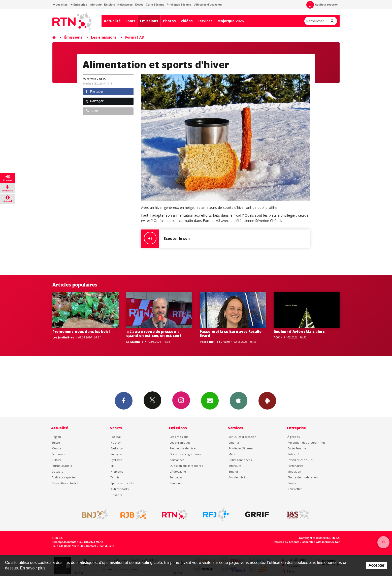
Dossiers (57, 471)
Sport (130, 21)
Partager (95, 91)
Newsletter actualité (65, 483)
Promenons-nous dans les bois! (81, 332)
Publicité (293, 454)
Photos (169, 21)
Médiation (294, 471)
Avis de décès (238, 477)
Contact (293, 483)
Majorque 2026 (231, 21)
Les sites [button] (60, 5)
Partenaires (295, 466)
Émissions (149, 21)
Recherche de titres (183, 448)
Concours (176, 483)
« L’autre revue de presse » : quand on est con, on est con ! (154, 334)
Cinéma (234, 442)
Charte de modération (303, 477)
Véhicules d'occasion (207, 5)
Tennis (115, 477)
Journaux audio (62, 466)
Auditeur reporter (64, 477)
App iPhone (239, 400)
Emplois (109, 5)
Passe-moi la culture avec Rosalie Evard (231, 334)
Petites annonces (240, 460)
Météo (233, 454)
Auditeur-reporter (322, 5)
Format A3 (135, 37)
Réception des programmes (306, 442)
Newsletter (295, 489)
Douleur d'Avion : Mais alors (299, 332)
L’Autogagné (178, 471)
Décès (139, 5)
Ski (112, 466)
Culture (57, 460)
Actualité (112, 21)
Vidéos (187, 21)
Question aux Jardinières (186, 466)
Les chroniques (180, 442)
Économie (58, 454)
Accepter (377, 565)
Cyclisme (117, 460)
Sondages (176, 477)
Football (116, 437)
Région (56, 437)
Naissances (125, 5)
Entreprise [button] (79, 5)
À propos (293, 437)
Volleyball (117, 454)
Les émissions (104, 37)
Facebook (124, 400)
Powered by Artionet (286, 542)
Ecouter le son (165, 239)
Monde (56, 448)
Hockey (116, 442)
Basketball (117, 448)
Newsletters (210, 400)
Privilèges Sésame (179, 5)
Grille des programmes (185, 454)
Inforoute (96, 5)
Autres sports (120, 489)
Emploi (233, 471)
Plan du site (106, 546)
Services (205, 21)
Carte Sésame (155, 5)
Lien (92, 111)
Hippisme (117, 471)
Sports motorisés (122, 483)
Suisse (56, 442)
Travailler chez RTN (300, 460)
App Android (267, 400)
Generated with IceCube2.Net (321, 542)
